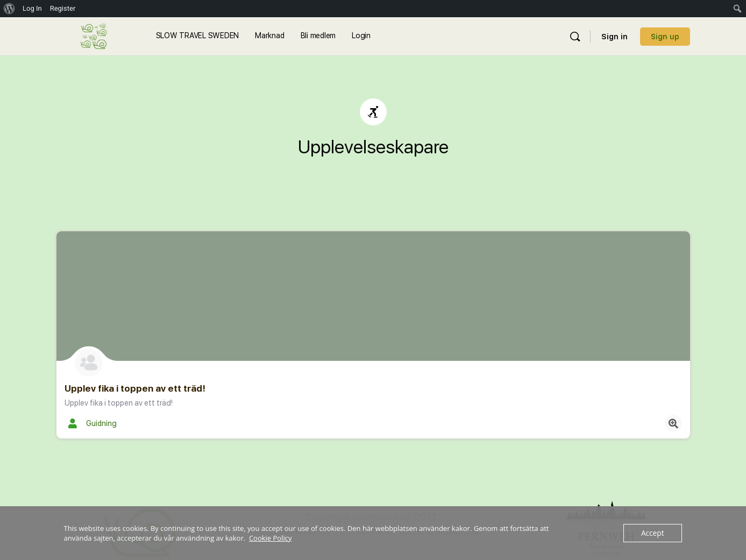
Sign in (614, 37)
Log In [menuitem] (32, 8)
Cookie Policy (271, 538)
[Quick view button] (673, 423)
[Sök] (575, 37)
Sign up (665, 37)
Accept (653, 533)
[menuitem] (9, 9)
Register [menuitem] (63, 8)
